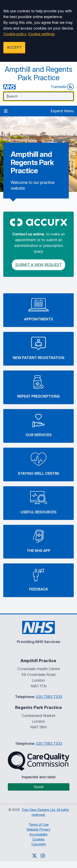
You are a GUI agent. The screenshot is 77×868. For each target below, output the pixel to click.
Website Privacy (38, 829)
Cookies (38, 839)
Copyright (39, 844)
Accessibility (39, 834)
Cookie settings (41, 34)
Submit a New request (38, 265)
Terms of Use (39, 824)
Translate (62, 87)
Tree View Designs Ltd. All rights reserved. (45, 812)
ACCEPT (14, 47)
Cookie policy (15, 34)
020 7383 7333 (49, 697)
